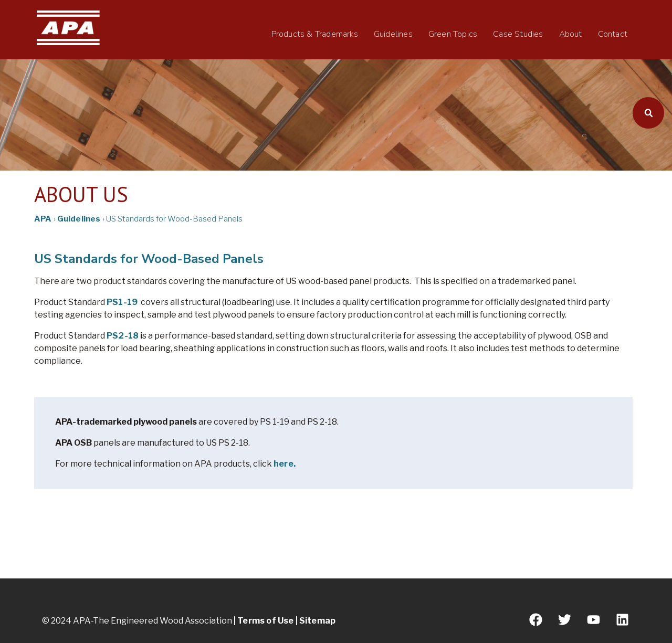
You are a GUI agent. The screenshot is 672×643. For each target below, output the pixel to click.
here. (285, 464)
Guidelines (393, 34)
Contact (613, 34)
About (571, 34)
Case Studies (518, 34)
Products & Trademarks (315, 34)
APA (43, 219)
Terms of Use (266, 621)
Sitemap (317, 621)
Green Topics (453, 34)
